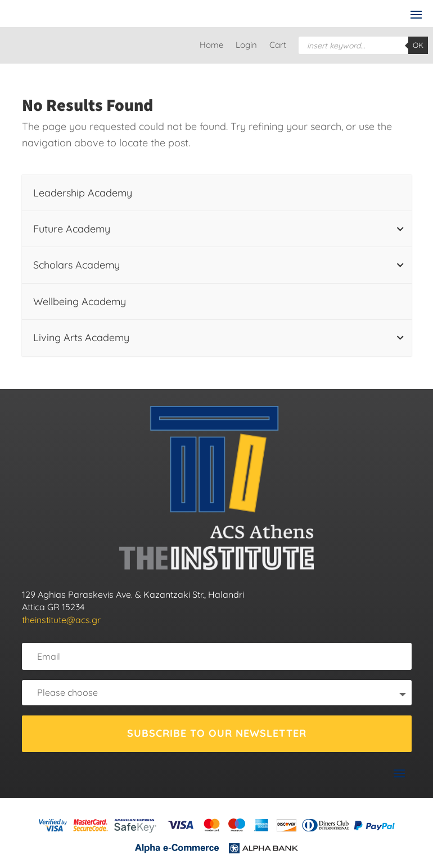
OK (418, 45)
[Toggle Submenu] (400, 229)
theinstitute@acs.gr (61, 620)
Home (211, 46)
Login (246, 46)
